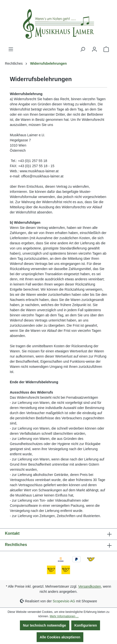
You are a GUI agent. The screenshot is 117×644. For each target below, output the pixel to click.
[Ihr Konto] (94, 49)
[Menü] (11, 49)
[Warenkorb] (106, 49)
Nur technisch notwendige (45, 625)
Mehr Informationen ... (64, 616)
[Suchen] (83, 49)
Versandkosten (90, 586)
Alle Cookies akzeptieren (60, 637)
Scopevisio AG (64, 601)
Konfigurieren (86, 625)
